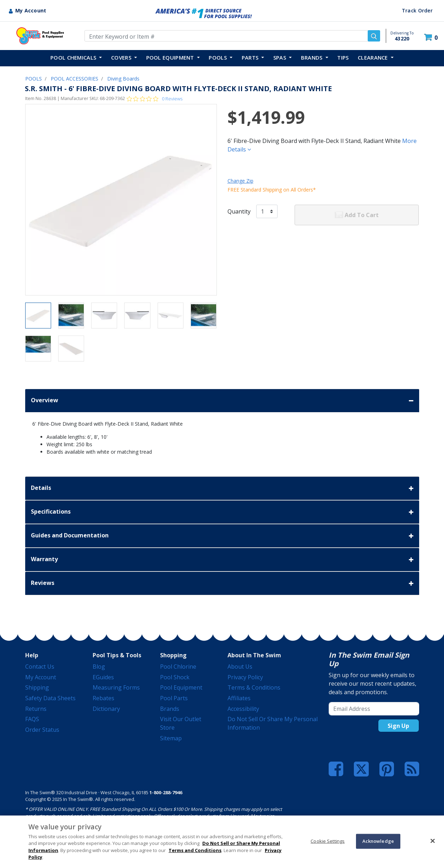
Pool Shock (175, 677)
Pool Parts (174, 698)
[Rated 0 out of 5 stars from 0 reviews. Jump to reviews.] (155, 99)
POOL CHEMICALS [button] (74, 57)
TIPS (343, 57)
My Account (41, 677)
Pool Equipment (181, 687)
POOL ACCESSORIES (75, 79)
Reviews (222, 583)
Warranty (222, 560)
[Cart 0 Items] (432, 37)
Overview (222, 401)
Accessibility (243, 709)
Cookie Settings (328, 841)
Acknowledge (378, 841)
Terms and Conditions (195, 850)
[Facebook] (336, 769)
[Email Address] (374, 709)
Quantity (239, 211)
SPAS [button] (281, 57)
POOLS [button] (218, 57)
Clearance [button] (374, 57)
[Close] (433, 841)
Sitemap (171, 738)
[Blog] (412, 769)
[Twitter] (361, 769)
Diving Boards (123, 79)
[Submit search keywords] (374, 36)
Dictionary (106, 709)
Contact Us (40, 667)
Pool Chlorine (178, 667)
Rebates (103, 698)
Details (222, 488)
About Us (240, 667)
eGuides (103, 677)
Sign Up (398, 726)
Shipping (37, 687)
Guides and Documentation (222, 536)
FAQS (32, 719)
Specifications (222, 512)
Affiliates (239, 698)
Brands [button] (313, 57)
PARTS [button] (251, 57)
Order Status (42, 730)
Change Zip (240, 181)
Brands (170, 709)
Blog (99, 667)
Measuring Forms (116, 687)
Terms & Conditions (254, 687)
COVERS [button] (122, 57)
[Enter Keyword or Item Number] (232, 36)
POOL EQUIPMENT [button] (171, 57)
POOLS (34, 79)
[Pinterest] (387, 769)
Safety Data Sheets (50, 698)
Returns (36, 709)
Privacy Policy (245, 677)
